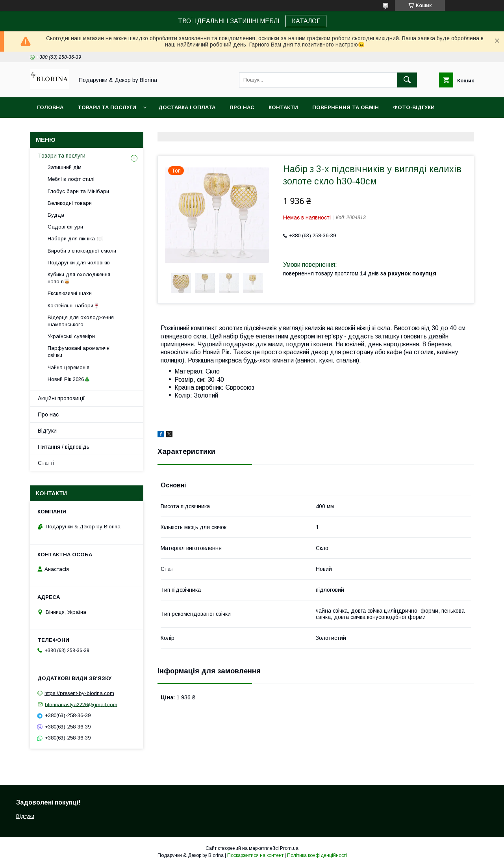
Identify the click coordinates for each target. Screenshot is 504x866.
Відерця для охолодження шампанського (81, 321)
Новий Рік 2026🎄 (69, 379)
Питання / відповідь (64, 447)
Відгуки (47, 431)
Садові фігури (65, 227)
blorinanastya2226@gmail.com (81, 704)
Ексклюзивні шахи (70, 293)
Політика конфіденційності (317, 855)
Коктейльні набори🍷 (74, 306)
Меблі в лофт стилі (71, 179)
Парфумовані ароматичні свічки (79, 352)
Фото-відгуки (414, 107)
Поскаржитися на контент (255, 855)
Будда (56, 215)
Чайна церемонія (69, 367)
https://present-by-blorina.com (79, 693)
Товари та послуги (107, 107)
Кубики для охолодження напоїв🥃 (79, 278)
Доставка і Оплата (187, 107)
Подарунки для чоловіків (79, 263)
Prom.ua (289, 848)
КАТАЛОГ (306, 21)
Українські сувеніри (71, 336)
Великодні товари (70, 203)
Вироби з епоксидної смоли (82, 251)
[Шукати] (407, 80)
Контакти (283, 107)
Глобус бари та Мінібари (78, 191)
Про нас (242, 107)
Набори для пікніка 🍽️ (75, 239)
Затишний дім (65, 167)
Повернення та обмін (346, 107)
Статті (46, 463)
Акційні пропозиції (61, 398)
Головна (50, 107)
